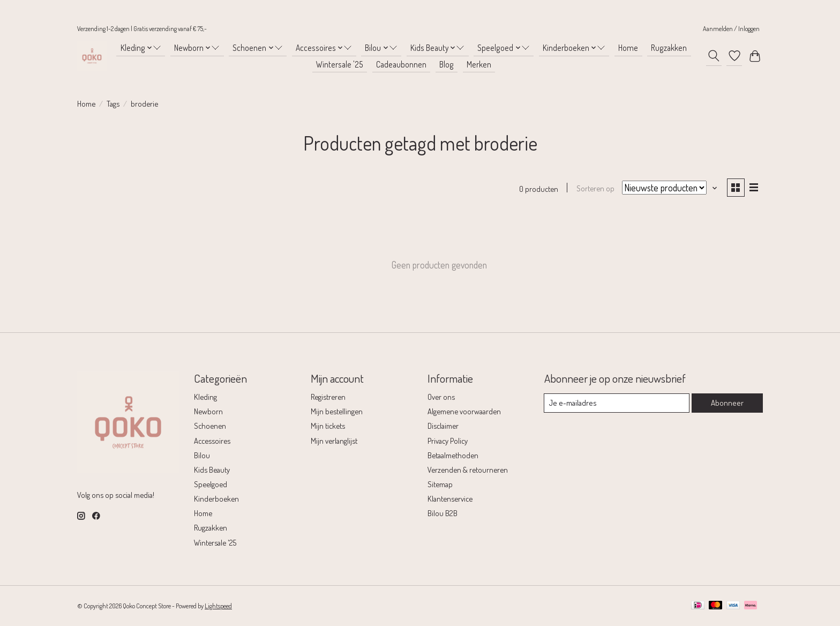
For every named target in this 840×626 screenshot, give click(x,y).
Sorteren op (594, 189)
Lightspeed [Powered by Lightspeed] (218, 606)
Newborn (208, 412)
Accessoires (212, 441)
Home (628, 48)
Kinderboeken (216, 499)
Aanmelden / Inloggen (731, 28)
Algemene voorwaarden (464, 412)
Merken (479, 64)
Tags (113, 103)
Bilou (202, 455)
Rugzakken (669, 48)
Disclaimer (443, 426)
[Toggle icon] (714, 56)
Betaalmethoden (453, 455)
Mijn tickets (328, 426)
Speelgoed (211, 485)
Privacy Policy (448, 441)
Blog (447, 64)
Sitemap (440, 485)
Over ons (441, 397)
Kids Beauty (212, 470)
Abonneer (727, 403)
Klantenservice (450, 499)
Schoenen (210, 426)
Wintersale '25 (340, 64)
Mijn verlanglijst (334, 441)
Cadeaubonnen (401, 64)
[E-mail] (617, 404)
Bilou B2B (442, 513)
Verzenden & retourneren (468, 470)
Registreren (328, 397)
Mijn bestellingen (337, 412)
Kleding (205, 397)
